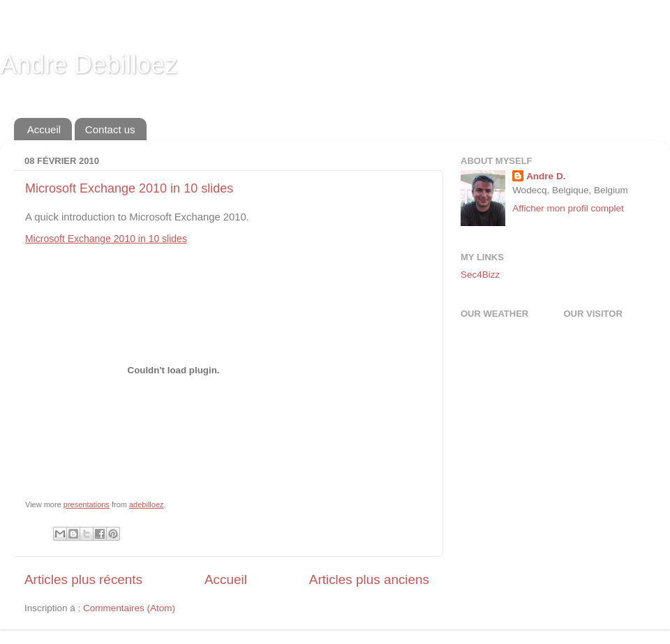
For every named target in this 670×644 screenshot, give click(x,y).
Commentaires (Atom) (129, 608)
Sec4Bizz (480, 275)
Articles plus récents (83, 579)
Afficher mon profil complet (568, 208)
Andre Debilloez (89, 65)
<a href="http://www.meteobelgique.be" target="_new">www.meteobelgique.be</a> (520, 367)
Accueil (44, 129)
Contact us (110, 129)
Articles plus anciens (369, 579)
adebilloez (147, 504)
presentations (87, 504)
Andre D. (546, 176)
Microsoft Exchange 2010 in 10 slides (129, 188)
